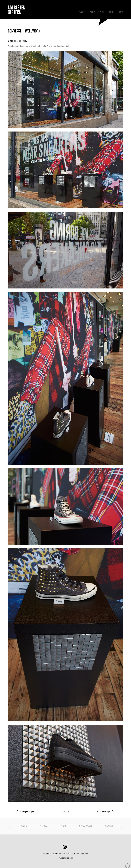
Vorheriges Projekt (26, 811)
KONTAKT (109, 826)
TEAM (64, 826)
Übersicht (65, 811)
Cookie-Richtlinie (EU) (80, 854)
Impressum (47, 854)
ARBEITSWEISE (86, 826)
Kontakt (67, 854)
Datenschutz (58, 854)
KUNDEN (44, 826)
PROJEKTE (22, 826)
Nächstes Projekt (106, 811)
